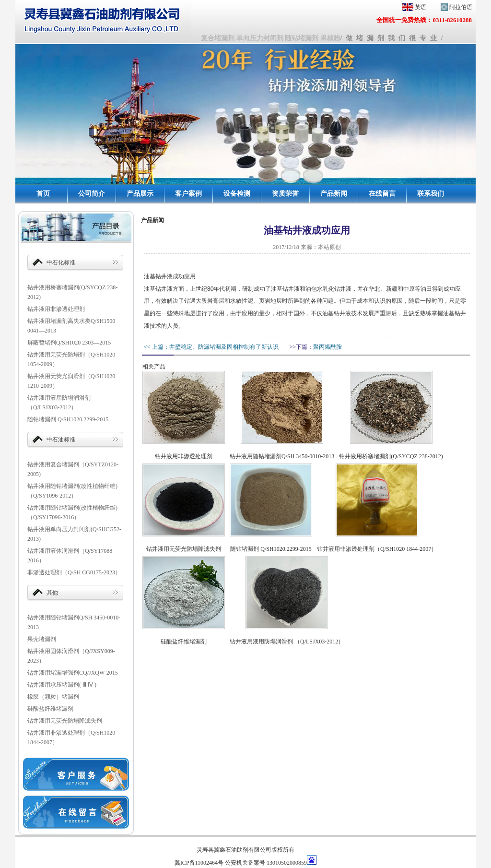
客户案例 (188, 194)
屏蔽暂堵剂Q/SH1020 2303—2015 (69, 343)
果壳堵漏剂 (42, 639)
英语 (412, 7)
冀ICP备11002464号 (199, 863)
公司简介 (92, 194)
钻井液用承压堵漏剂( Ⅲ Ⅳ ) (62, 685)
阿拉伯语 (455, 7)
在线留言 (382, 194)
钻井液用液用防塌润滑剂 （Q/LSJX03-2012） (287, 642)
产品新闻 (334, 194)
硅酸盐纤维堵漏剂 (50, 709)
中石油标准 (61, 440)
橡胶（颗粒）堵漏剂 (53, 697)
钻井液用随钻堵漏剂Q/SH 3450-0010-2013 (282, 456)
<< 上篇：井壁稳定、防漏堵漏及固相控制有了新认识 (211, 347)
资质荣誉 (285, 194)
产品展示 (140, 194)
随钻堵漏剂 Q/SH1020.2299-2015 (68, 419)
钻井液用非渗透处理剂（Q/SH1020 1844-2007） (377, 549)
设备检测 (237, 194)
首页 (43, 194)
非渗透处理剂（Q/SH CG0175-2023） (74, 572)
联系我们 (431, 194)
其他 (52, 593)
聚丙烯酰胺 (327, 347)
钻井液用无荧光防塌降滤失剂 (65, 721)
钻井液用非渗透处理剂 (56, 309)
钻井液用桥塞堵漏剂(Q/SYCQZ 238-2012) (391, 456)
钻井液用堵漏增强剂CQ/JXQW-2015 (73, 673)
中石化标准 (61, 262)
